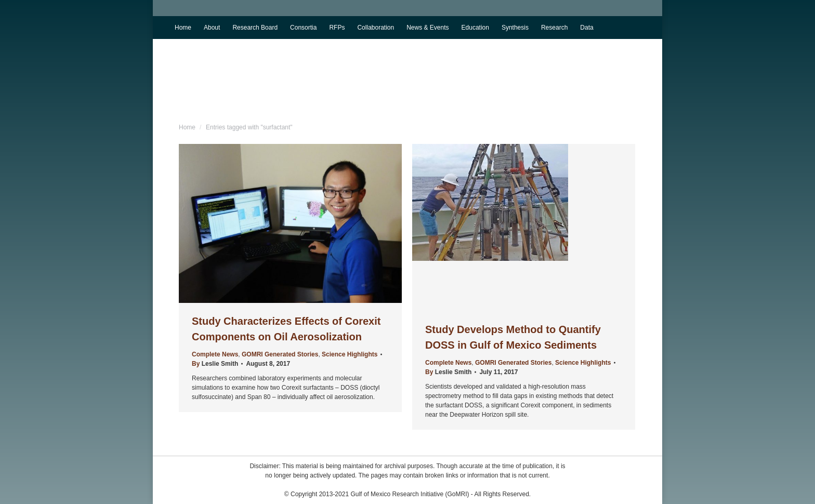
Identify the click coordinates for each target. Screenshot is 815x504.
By (215, 364)
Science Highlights (350, 354)
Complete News (215, 354)
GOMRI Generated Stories (280, 354)
